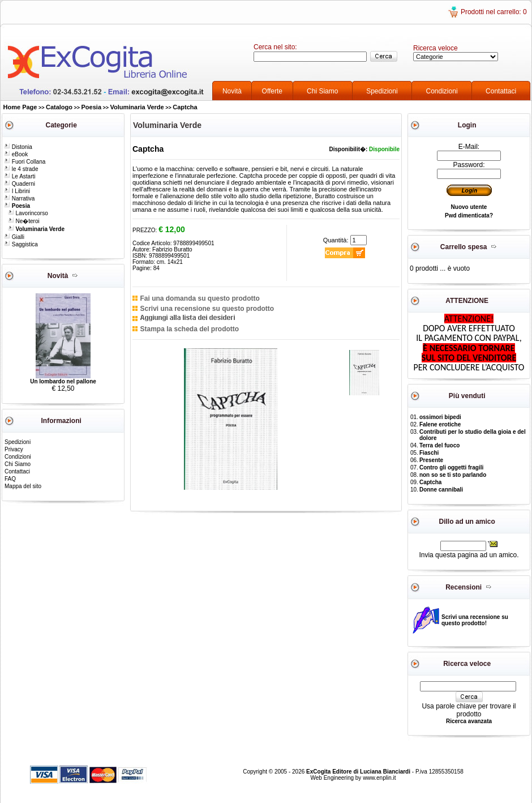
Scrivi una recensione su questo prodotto (207, 309)
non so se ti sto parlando (453, 475)
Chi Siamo (322, 91)
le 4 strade (21, 169)
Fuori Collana (25, 162)
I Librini (17, 191)
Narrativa (19, 198)
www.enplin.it (379, 778)
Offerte (272, 91)
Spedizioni (382, 91)
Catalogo (59, 107)
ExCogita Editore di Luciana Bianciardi (359, 772)
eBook (16, 154)
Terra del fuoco (440, 445)
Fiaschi (429, 453)
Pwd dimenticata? (469, 215)
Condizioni (442, 91)
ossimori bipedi (440, 417)
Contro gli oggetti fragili (451, 467)
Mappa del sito (23, 486)
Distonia (18, 147)
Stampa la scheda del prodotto (189, 329)
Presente (431, 460)
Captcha (185, 107)
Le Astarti (20, 176)
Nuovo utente (469, 207)
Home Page (20, 107)
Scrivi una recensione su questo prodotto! (475, 620)
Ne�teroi (24, 221)
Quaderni (20, 184)
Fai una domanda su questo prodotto (199, 298)
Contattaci (501, 91)
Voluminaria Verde (137, 107)
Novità (232, 91)
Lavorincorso (28, 213)
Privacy (14, 449)
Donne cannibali (441, 490)
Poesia (91, 107)
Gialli (14, 237)
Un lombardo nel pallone (63, 381)
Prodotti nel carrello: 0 (494, 12)
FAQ (10, 479)
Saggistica (21, 244)
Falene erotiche (440, 424)
